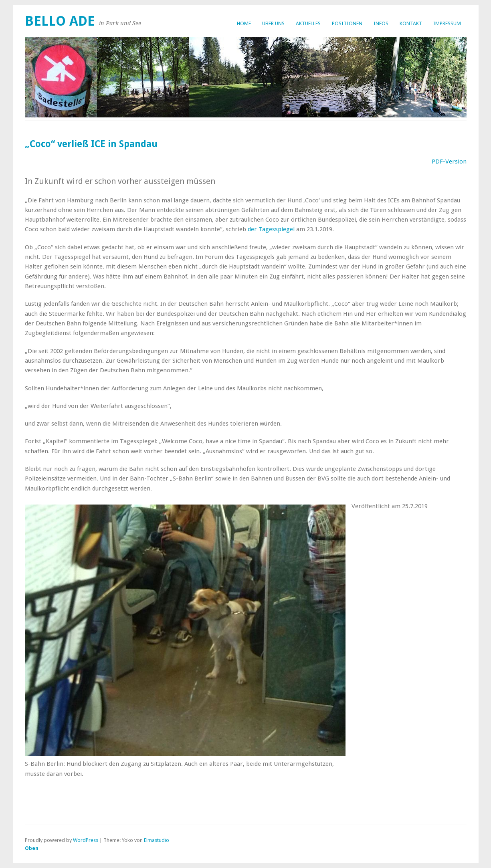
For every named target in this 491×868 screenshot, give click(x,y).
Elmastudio (157, 840)
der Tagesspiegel (272, 229)
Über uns (273, 23)
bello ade (60, 21)
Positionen (347, 23)
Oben (32, 848)
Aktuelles (308, 23)
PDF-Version (449, 161)
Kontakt (411, 23)
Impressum (447, 23)
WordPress (86, 840)
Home (244, 23)
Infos (381, 23)
